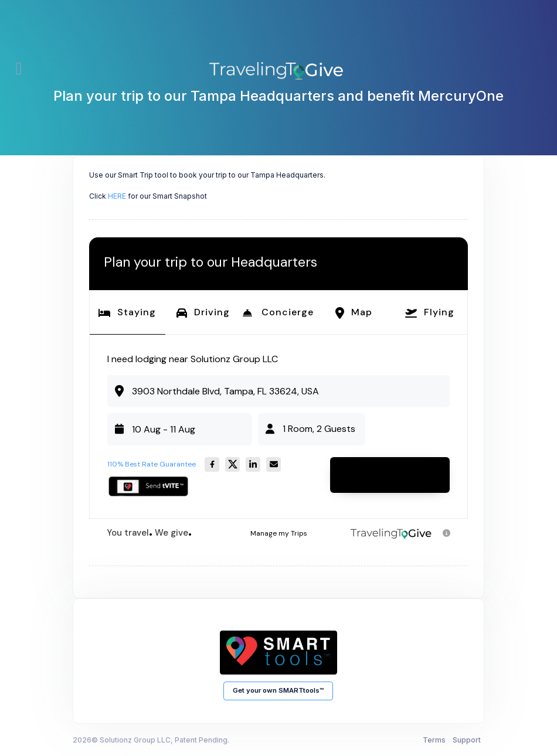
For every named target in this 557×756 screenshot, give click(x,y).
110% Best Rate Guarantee (152, 464)
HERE (117, 196)
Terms (434, 740)
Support (467, 740)
